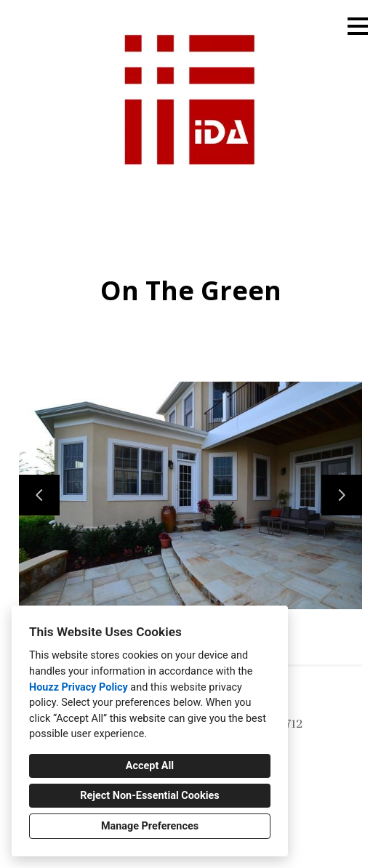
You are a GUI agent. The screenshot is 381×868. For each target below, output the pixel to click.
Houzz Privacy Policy (79, 687)
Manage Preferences (150, 826)
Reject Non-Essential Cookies (149, 796)
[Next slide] (342, 495)
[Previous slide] (39, 495)
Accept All (150, 766)
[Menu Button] (358, 26)
